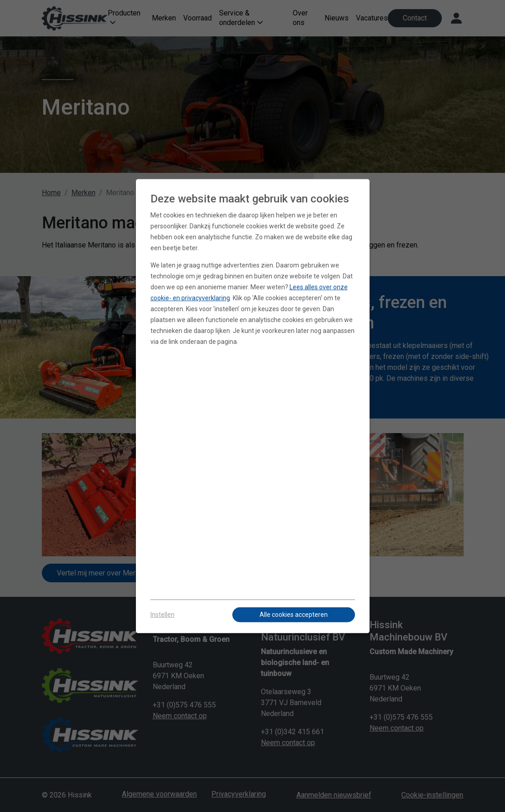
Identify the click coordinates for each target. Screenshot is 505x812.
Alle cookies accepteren (294, 615)
